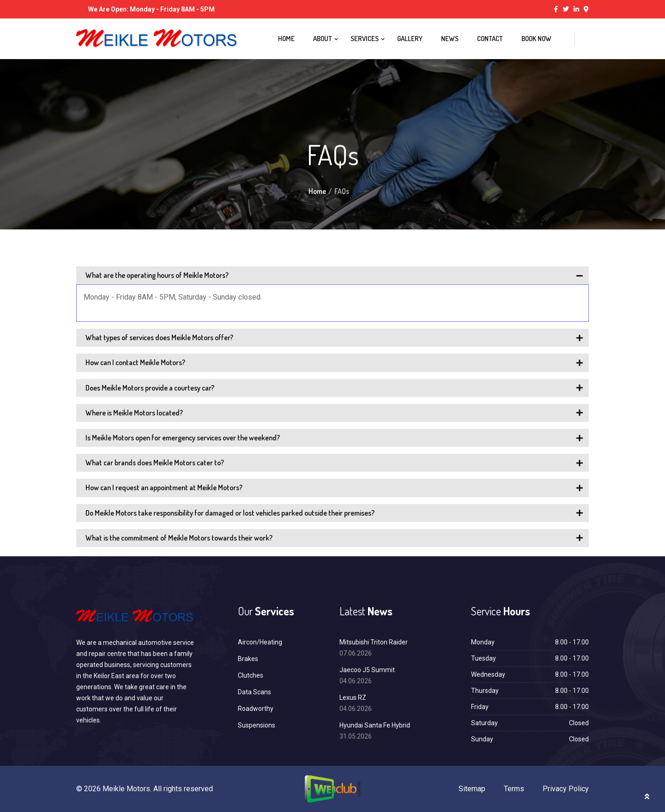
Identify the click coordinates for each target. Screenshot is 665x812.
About (323, 39)
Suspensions (257, 725)
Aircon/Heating (260, 642)
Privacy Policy (566, 789)
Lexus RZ (353, 698)
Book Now (536, 39)
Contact (490, 39)
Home (286, 39)
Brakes (248, 659)
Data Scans (254, 692)
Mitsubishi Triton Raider (374, 642)
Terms (514, 789)
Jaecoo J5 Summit (367, 670)
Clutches (251, 675)
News (450, 39)
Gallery (410, 39)
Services (365, 39)
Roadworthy (256, 709)
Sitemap (472, 789)
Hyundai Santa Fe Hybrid (375, 725)
